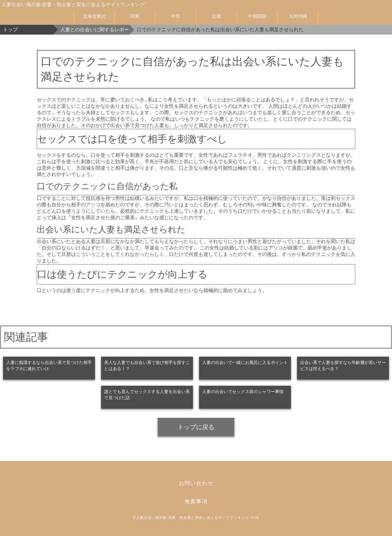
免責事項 (196, 501)
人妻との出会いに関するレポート (95, 30)
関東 (135, 16)
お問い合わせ (196, 483)
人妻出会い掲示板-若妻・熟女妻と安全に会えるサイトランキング (73, 4)
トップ (10, 30)
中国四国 (257, 16)
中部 (175, 16)
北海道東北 (94, 16)
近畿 (217, 16)
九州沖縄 (298, 16)
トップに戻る (196, 427)
